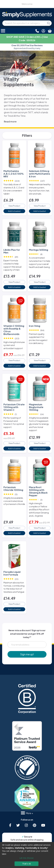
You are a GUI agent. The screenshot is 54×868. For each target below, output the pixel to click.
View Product (14, 206)
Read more (10, 121)
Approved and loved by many (27, 47)
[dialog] (27, 855)
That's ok (26, 864)
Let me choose (26, 858)
